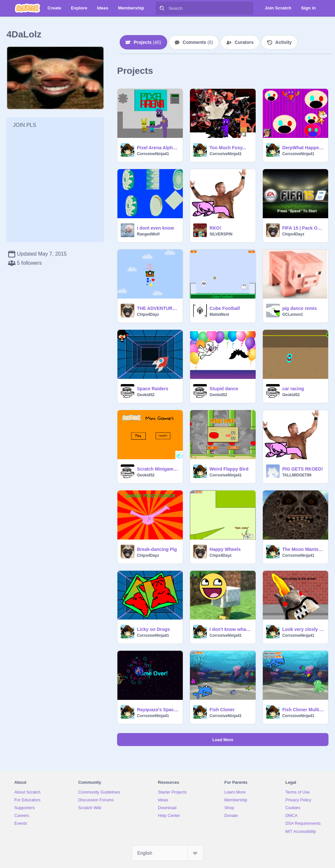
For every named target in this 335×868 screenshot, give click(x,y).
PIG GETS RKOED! (303, 469)
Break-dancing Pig (157, 549)
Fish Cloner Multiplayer (303, 710)
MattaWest (219, 314)
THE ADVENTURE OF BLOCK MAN (158, 308)
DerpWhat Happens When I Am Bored (303, 148)
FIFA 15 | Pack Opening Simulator (303, 228)
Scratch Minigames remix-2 (158, 469)
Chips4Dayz (293, 234)
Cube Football (225, 308)
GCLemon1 (293, 314)
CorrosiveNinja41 (153, 154)
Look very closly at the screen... (303, 629)
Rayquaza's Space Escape (158, 710)
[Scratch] (27, 8)
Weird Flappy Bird (229, 469)
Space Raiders (153, 389)
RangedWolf (148, 234)
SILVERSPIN (221, 234)
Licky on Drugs (153, 629)
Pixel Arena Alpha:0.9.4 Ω (158, 148)
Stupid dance (224, 389)
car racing (293, 389)
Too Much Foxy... (228, 148)
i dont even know (155, 228)
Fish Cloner (222, 710)
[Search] (162, 8)
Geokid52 (146, 395)
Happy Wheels (225, 549)
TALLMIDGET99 (297, 475)
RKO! (215, 228)
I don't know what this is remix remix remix (230, 629)
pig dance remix (300, 308)
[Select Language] (167, 853)
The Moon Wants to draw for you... (303, 549)
